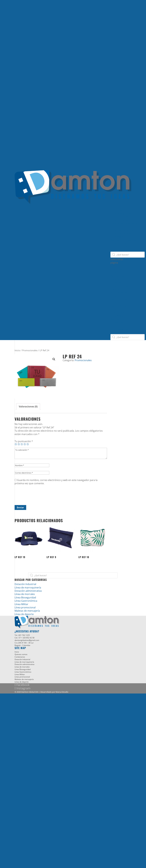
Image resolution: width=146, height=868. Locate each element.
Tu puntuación (24, 441)
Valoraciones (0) (28, 407)
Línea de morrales (121, 220)
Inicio (113, 207)
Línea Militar (117, 237)
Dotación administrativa (124, 223)
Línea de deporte (120, 243)
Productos (116, 210)
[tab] (28, 407)
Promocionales (30, 350)
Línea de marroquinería (124, 227)
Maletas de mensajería (123, 240)
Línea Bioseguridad (121, 213)
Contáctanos (118, 250)
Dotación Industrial (121, 217)
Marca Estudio (62, 692)
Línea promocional (121, 233)
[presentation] (37, 496)
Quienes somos (119, 247)
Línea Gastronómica (122, 230)
